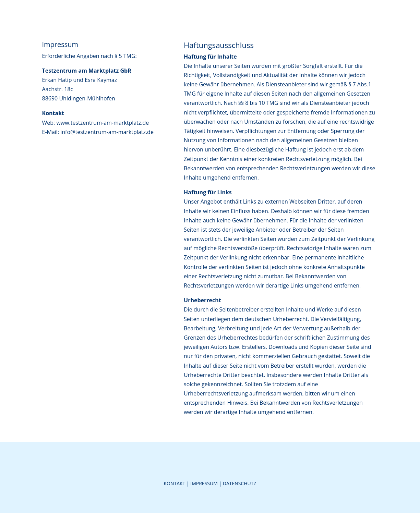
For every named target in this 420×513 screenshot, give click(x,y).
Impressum (204, 483)
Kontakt (174, 483)
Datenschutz (240, 483)
